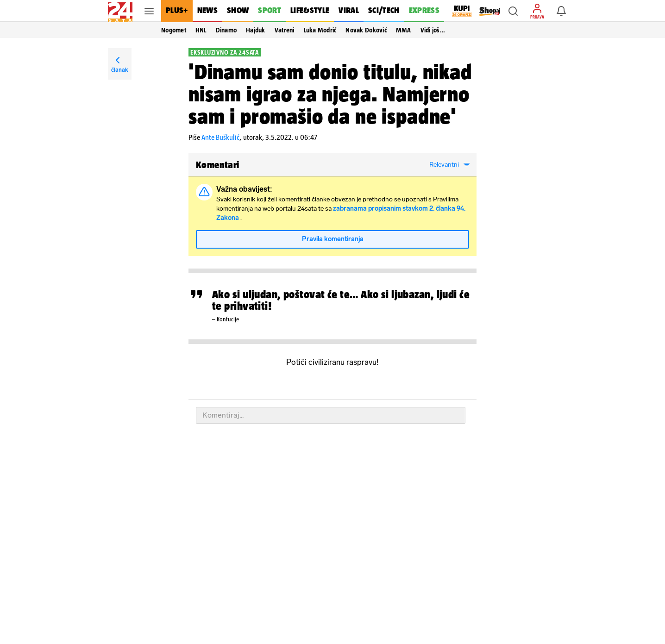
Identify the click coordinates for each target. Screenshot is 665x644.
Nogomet (174, 30)
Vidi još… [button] (433, 30)
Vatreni (285, 30)
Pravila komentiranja (333, 239)
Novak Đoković (366, 30)
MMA (404, 30)
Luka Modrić (320, 30)
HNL (201, 30)
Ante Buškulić (220, 137)
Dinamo (226, 30)
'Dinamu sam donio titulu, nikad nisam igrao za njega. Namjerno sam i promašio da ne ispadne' (330, 94)
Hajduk (256, 30)
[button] (513, 11)
